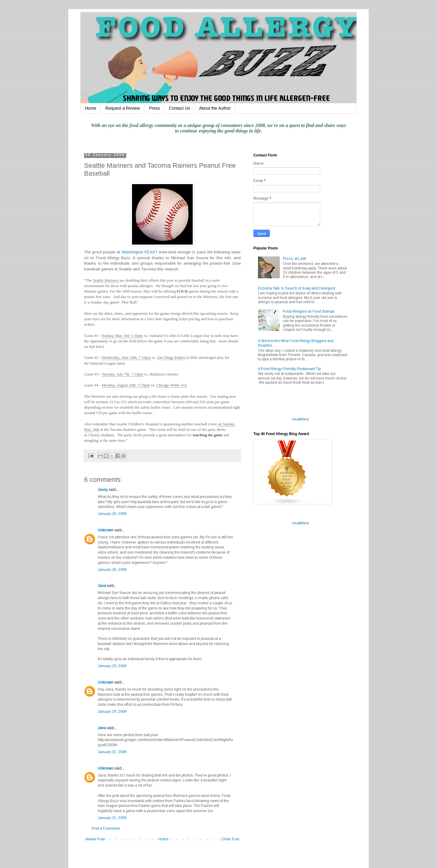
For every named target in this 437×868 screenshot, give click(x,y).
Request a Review (123, 108)
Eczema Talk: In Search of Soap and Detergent (296, 288)
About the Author (215, 108)
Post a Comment (106, 829)
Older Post (230, 839)
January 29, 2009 (112, 666)
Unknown (106, 530)
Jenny (103, 490)
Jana (102, 586)
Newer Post (95, 839)
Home (91, 108)
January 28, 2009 (112, 514)
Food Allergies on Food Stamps (309, 311)
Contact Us (180, 108)
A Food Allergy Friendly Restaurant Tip (289, 369)
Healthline (300, 419)
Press (154, 108)
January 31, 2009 (112, 752)
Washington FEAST (140, 252)
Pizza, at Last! (295, 259)
